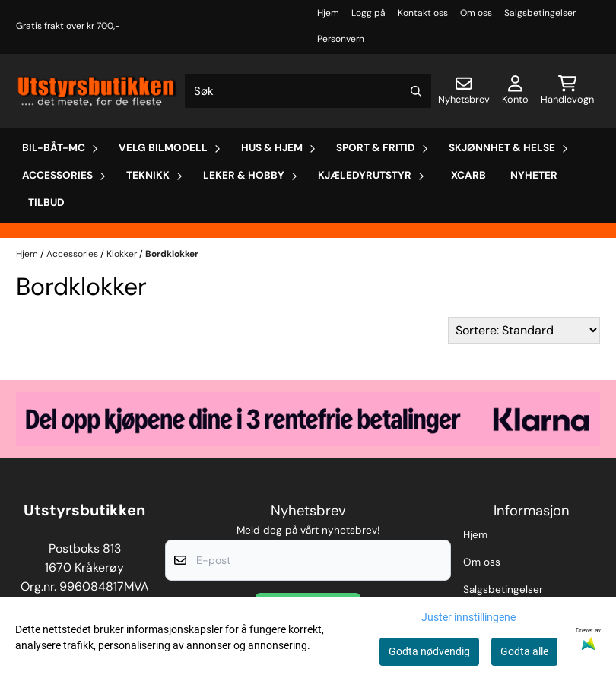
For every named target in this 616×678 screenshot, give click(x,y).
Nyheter (534, 175)
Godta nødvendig (429, 651)
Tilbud (46, 203)
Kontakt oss (423, 13)
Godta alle (524, 651)
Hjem (328, 13)
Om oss (476, 13)
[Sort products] (524, 330)
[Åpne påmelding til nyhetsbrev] (464, 91)
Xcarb (468, 175)
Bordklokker (172, 254)
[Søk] (308, 91)
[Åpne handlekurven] (567, 91)
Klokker (123, 254)
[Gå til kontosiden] (515, 91)
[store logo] (97, 91)
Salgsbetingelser (540, 13)
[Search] (416, 91)
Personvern (341, 39)
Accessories (73, 254)
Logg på (368, 13)
